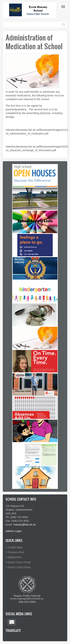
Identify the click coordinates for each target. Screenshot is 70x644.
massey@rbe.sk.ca (24, 525)
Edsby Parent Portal (19, 562)
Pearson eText (16, 552)
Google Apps (15, 547)
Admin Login (14, 531)
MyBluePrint (14, 557)
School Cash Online (19, 567)
